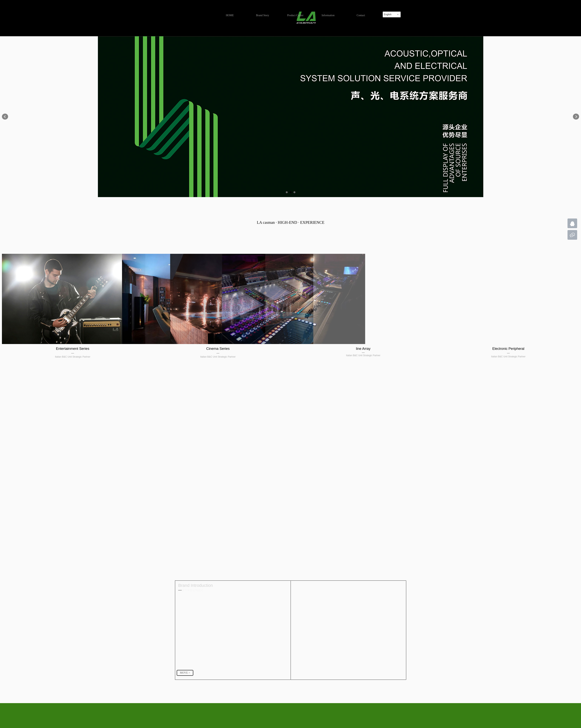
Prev (5, 117)
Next (576, 117)
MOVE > (185, 673)
